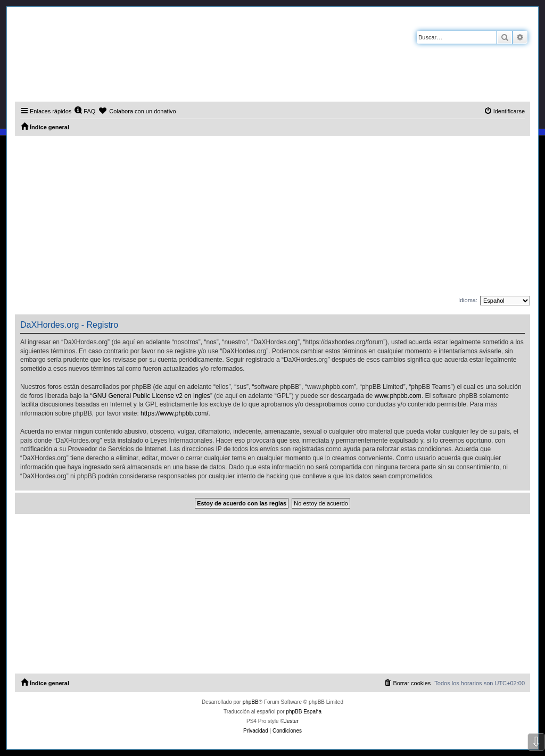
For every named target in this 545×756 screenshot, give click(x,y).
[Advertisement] (272, 216)
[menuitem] (85, 111)
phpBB (251, 702)
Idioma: (468, 300)
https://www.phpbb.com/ (174, 413)
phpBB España (304, 712)
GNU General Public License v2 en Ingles (151, 396)
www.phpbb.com (398, 396)
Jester (291, 721)
